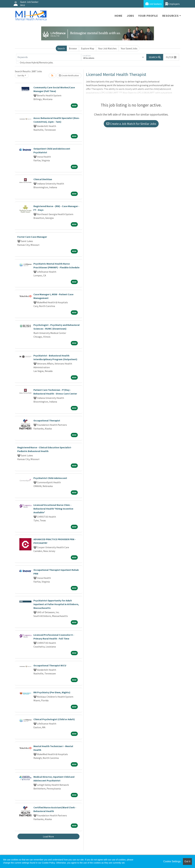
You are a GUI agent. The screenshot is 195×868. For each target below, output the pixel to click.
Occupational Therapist (47, 420)
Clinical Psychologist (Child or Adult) (54, 719)
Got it (187, 861)
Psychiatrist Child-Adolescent (50, 478)
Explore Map (88, 48)
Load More (48, 836)
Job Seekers (154, 4)
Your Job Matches (107, 48)
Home (119, 16)
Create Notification (69, 75)
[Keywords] (49, 57)
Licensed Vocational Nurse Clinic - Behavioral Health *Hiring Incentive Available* (53, 509)
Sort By (21, 75)
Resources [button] (170, 16)
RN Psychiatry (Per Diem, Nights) (52, 692)
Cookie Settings (172, 861)
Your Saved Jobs (129, 48)
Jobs (130, 16)
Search (61, 48)
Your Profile (148, 16)
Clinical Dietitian (43, 179)
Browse (73, 48)
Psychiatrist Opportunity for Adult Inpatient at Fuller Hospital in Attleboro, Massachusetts (56, 604)
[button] (171, 57)
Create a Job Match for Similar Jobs (131, 124)
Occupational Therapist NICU (50, 665)
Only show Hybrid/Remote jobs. (37, 62)
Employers (173, 4)
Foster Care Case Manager (32, 237)
